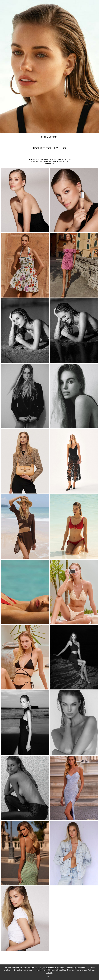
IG (64, 148)
